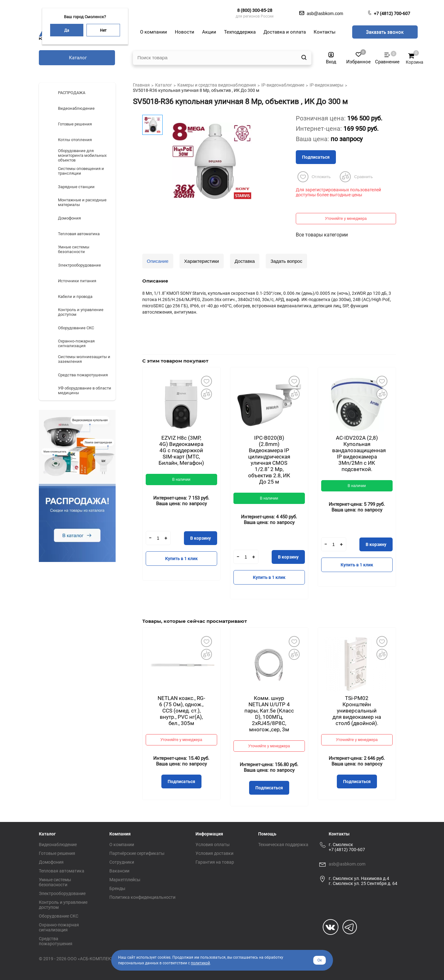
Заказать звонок (385, 32)
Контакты (339, 834)
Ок (320, 960)
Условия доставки (214, 853)
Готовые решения (57, 853)
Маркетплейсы (125, 880)
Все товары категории (322, 235)
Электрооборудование (62, 893)
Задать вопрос (286, 261)
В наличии (181, 479)
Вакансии (119, 871)
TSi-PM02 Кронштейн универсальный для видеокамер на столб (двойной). (357, 711)
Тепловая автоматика (62, 871)
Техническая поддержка (283, 845)
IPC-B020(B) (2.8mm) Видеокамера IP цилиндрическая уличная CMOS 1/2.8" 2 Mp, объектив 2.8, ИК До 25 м (269, 460)
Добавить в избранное (206, 381)
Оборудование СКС (59, 916)
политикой (200, 963)
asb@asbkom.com (347, 864)
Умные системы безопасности (55, 882)
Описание (158, 261)
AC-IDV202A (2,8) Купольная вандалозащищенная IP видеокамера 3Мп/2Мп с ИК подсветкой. (359, 453)
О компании (122, 845)
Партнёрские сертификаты (137, 853)
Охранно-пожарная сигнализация (59, 927)
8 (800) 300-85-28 (255, 10)
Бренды (117, 888)
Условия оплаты (213, 845)
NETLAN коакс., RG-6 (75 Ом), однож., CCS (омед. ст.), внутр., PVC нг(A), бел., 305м (181, 711)
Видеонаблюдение (58, 845)
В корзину (201, 538)
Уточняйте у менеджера (346, 219)
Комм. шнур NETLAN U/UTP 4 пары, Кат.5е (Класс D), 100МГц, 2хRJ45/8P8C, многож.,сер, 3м (269, 714)
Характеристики (202, 261)
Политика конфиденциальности (142, 897)
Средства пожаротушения (56, 941)
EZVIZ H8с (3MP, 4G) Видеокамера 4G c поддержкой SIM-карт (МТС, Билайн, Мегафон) (181, 450)
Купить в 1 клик (181, 559)
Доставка (245, 261)
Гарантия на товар (215, 862)
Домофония (51, 862)
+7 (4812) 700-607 (392, 13)
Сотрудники (122, 862)
